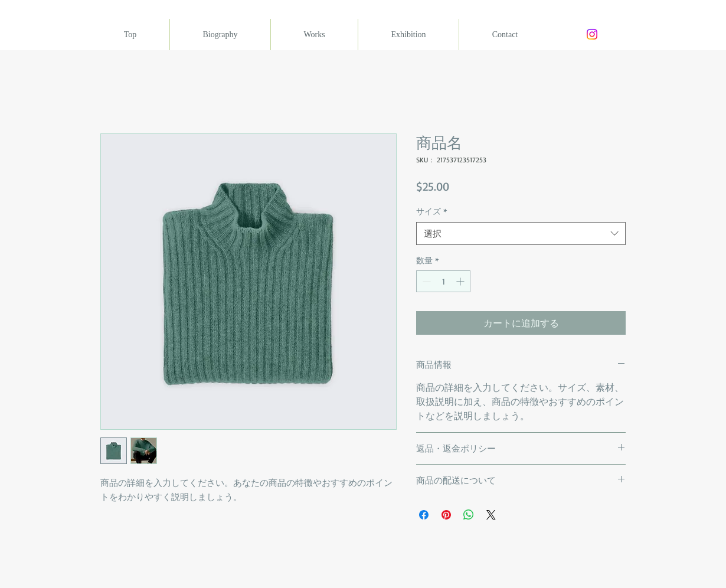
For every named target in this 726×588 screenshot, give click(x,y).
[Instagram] (592, 34)
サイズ (431, 211)
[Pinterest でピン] (446, 515)
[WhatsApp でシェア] (469, 515)
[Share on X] (491, 515)
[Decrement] (425, 281)
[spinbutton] (443, 281)
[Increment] (461, 281)
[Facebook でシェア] (424, 515)
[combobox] (521, 233)
